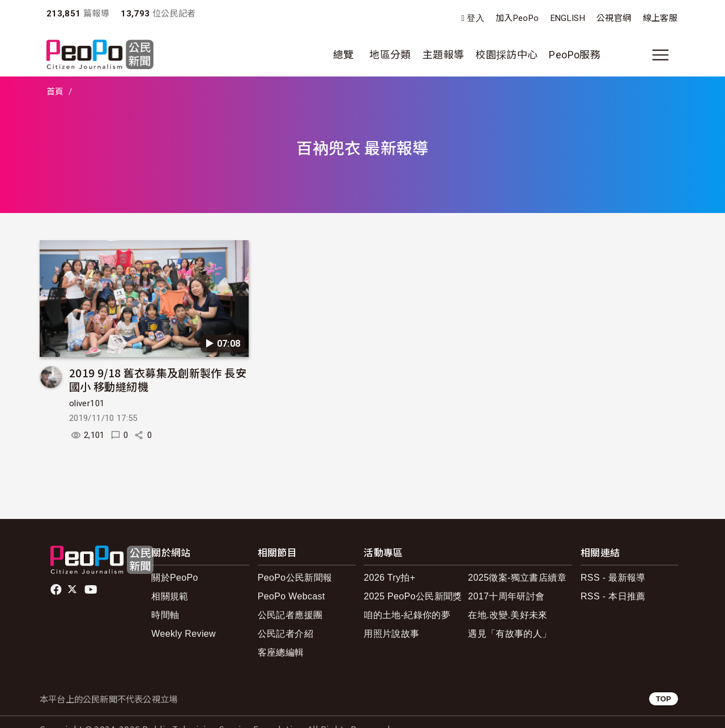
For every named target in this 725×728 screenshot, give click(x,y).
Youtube (92, 590)
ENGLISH (568, 18)
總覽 (344, 55)
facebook (57, 590)
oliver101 (87, 403)
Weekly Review (184, 634)
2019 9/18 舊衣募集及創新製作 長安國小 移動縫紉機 (158, 379)
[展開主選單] (660, 55)
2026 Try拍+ (389, 578)
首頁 (55, 92)
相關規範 (170, 596)
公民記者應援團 (290, 615)
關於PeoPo (175, 578)
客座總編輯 (281, 652)
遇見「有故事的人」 (509, 634)
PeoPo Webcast (291, 596)
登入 (475, 18)
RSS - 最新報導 (613, 578)
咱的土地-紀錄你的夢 (407, 615)
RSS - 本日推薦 (613, 596)
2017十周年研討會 (506, 596)
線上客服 (660, 18)
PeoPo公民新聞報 (295, 578)
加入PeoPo (517, 18)
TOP (664, 699)
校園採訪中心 (506, 55)
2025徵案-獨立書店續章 (517, 578)
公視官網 (614, 18)
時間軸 (165, 615)
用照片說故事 (391, 634)
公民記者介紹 (285, 634)
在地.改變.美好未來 (508, 615)
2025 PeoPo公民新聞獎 (413, 596)
